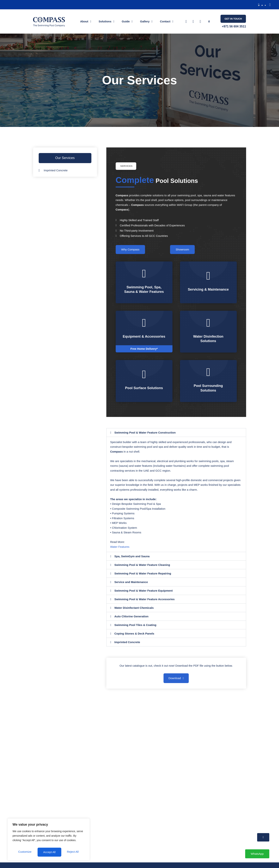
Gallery (146, 21)
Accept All (49, 852)
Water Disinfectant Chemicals (134, 612)
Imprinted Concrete (127, 646)
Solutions (107, 21)
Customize (30, 843)
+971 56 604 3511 (234, 26)
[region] (49, 836)
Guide (127, 21)
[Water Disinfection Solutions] (208, 325)
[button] (259, 5)
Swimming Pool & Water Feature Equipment (144, 595)
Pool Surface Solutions (144, 392)
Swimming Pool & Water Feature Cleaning (142, 569)
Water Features (120, 551)
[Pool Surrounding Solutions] (208, 376)
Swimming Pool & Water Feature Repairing (143, 578)
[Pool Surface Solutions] (144, 379)
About (86, 21)
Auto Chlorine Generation (131, 620)
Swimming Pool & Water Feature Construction (145, 437)
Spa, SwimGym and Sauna (132, 560)
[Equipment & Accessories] (144, 323)
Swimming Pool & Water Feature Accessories (144, 603)
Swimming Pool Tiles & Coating (135, 629)
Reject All (66, 843)
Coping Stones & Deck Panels (134, 638)
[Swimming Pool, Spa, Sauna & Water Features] (144, 274)
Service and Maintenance (131, 586)
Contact (167, 21)
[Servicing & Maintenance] (208, 274)
